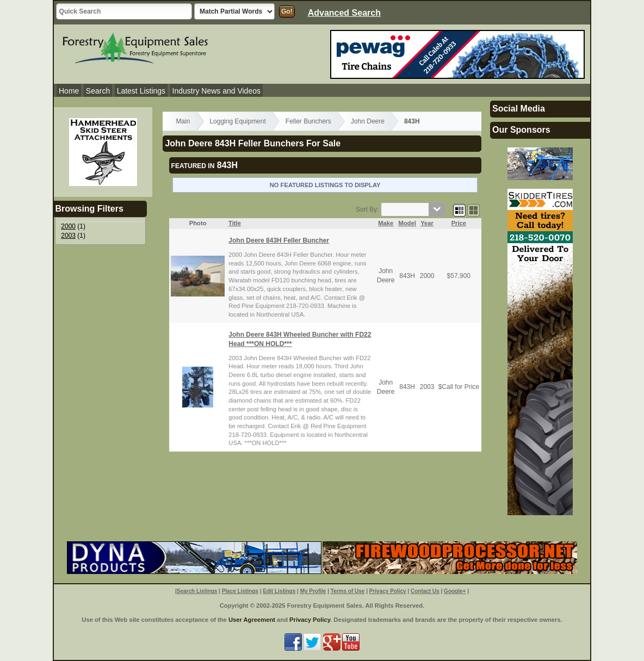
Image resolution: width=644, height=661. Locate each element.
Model (407, 223)
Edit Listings (279, 591)
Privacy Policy (388, 591)
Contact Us (425, 591)
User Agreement (252, 620)
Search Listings (197, 591)
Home (69, 91)
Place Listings (240, 591)
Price (459, 223)
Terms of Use (348, 591)
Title (235, 223)
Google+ (455, 591)
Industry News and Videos (216, 91)
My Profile (313, 591)
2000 (68, 226)
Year (427, 223)
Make (386, 223)
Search (98, 91)
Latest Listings (141, 91)
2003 (68, 236)
